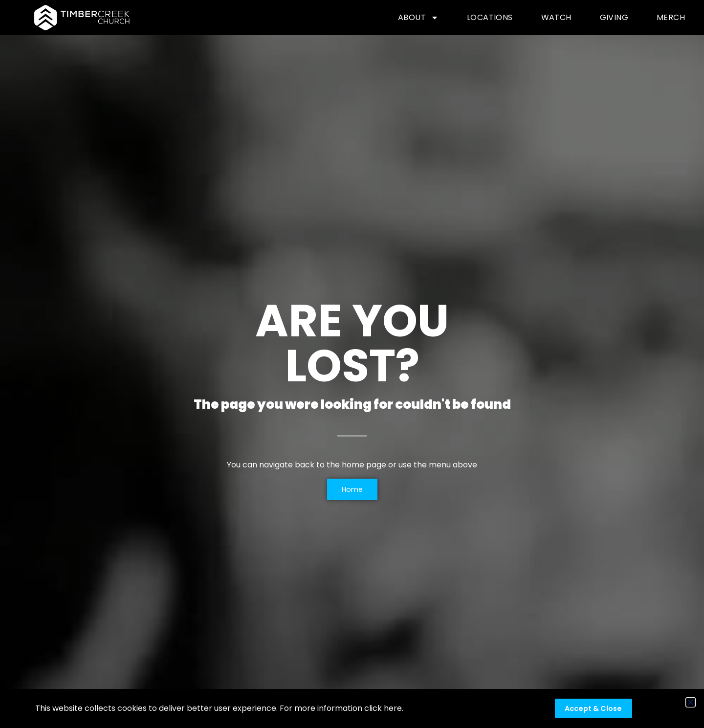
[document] (352, 364)
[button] (691, 702)
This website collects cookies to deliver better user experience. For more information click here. (219, 708)
